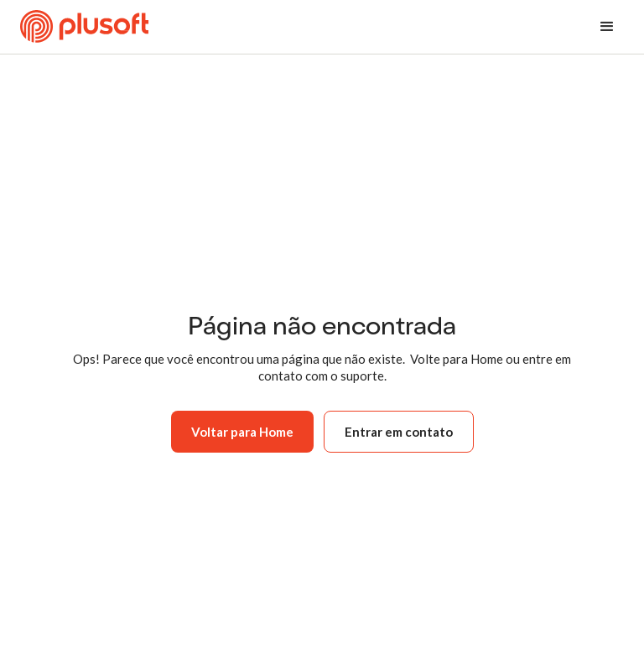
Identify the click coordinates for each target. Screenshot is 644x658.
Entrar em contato (399, 432)
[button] (607, 27)
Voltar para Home (242, 432)
